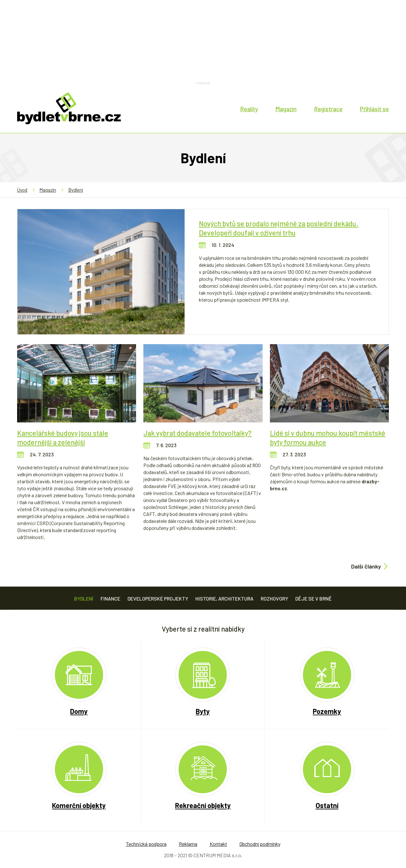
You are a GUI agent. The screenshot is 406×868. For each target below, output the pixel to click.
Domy (79, 711)
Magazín (286, 109)
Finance (110, 598)
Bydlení (76, 190)
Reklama (188, 844)
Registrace (328, 109)
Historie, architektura (224, 598)
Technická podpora (146, 844)
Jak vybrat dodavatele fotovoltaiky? (197, 433)
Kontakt (218, 844)
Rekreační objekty (203, 805)
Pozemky (327, 711)
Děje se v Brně (314, 598)
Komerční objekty (79, 805)
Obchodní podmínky (260, 844)
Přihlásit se (374, 109)
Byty (203, 711)
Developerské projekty (158, 598)
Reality (249, 109)
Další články (366, 566)
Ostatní (327, 805)
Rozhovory (274, 598)
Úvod (22, 190)
